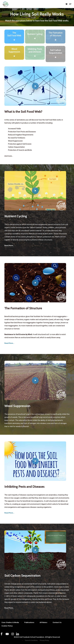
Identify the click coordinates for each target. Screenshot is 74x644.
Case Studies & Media (10, 622)
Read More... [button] (9, 245)
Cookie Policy (7, 626)
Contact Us (57, 622)
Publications (29, 622)
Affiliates (44, 622)
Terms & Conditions (31, 640)
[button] (70, 4)
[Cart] (66, 4)
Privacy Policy (45, 640)
